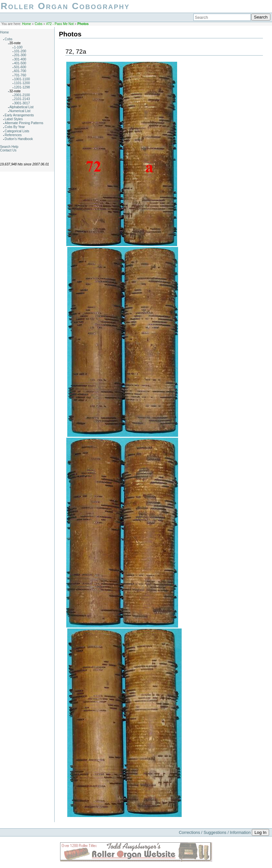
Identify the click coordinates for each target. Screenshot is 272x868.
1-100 (18, 47)
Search (261, 17)
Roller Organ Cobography (65, 6)
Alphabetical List (22, 107)
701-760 (20, 75)
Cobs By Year (15, 127)
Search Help (9, 147)
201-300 (20, 55)
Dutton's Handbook (19, 139)
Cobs (39, 24)
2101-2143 (22, 99)
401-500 (20, 63)
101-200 (20, 51)
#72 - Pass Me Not (60, 24)
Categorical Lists (17, 131)
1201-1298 (22, 87)
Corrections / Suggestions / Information (215, 832)
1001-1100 (22, 79)
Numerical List (20, 111)
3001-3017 (22, 103)
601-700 (20, 71)
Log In (260, 832)
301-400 (20, 59)
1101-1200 (22, 83)
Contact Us (8, 150)
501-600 (20, 67)
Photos (83, 24)
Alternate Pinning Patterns (24, 123)
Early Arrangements (19, 115)
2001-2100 (22, 95)
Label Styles (14, 119)
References (13, 135)
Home (26, 24)
